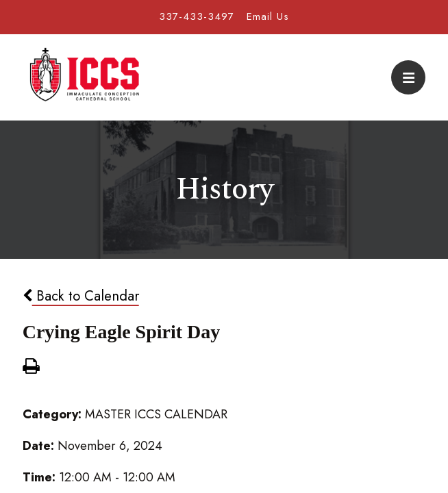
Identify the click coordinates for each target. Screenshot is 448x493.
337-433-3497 (197, 16)
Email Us (268, 16)
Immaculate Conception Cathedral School (84, 77)
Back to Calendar (81, 296)
